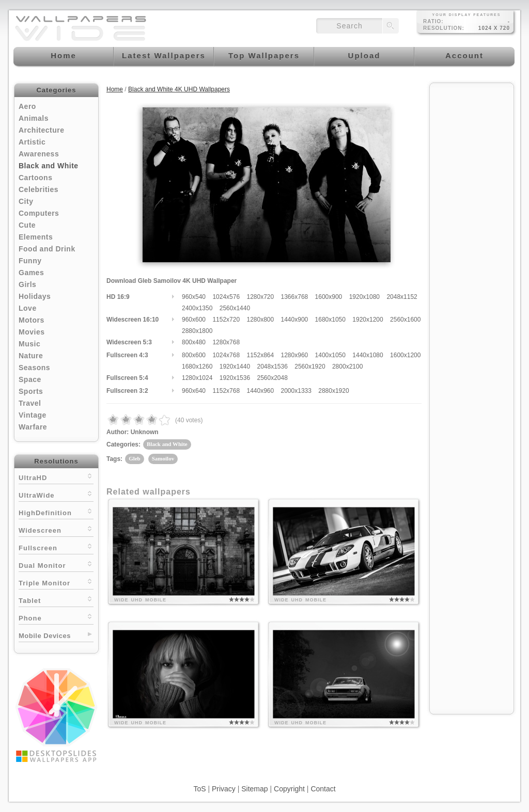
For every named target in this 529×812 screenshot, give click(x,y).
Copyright (289, 789)
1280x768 (226, 342)
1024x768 (226, 355)
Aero (27, 106)
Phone (56, 617)
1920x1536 (235, 378)
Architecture (41, 130)
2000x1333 (296, 391)
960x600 (194, 320)
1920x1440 (235, 367)
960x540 (194, 297)
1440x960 (260, 391)
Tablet (56, 600)
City (26, 201)
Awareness (39, 154)
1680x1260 (197, 367)
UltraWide (56, 494)
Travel (30, 403)
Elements (36, 237)
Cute (27, 225)
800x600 (194, 355)
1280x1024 (197, 378)
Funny (30, 261)
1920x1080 (364, 297)
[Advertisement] (472, 244)
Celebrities (38, 189)
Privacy (224, 789)
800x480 (194, 342)
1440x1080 (368, 355)
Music (29, 344)
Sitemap (254, 789)
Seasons (34, 368)
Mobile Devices (45, 636)
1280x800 (260, 320)
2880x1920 (333, 391)
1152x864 (260, 355)
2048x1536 (272, 367)
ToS (199, 789)
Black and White (49, 166)
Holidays (35, 296)
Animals (34, 118)
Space (30, 379)
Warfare (33, 427)
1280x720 (260, 297)
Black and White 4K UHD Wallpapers (179, 89)
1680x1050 (330, 320)
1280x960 (295, 355)
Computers (39, 213)
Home (115, 89)
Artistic (32, 142)
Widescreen (56, 529)
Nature (31, 356)
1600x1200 (405, 355)
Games (31, 273)
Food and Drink (47, 249)
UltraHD (56, 477)
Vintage (33, 415)
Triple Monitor (56, 582)
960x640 (194, 391)
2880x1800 (197, 331)
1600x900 (329, 297)
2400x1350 (197, 308)
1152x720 (226, 320)
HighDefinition (56, 512)
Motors (32, 320)
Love (28, 308)
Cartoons (35, 178)
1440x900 (295, 320)
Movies (32, 332)
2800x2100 (347, 367)
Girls (27, 284)
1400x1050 (330, 355)
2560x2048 (272, 378)
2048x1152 (402, 297)
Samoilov (163, 458)
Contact (323, 789)
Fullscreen (56, 547)
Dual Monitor (56, 564)
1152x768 (226, 391)
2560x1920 (310, 367)
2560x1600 (405, 320)
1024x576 (226, 297)
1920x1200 (368, 320)
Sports (31, 391)
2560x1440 (235, 308)
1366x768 (295, 297)
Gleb (135, 458)
